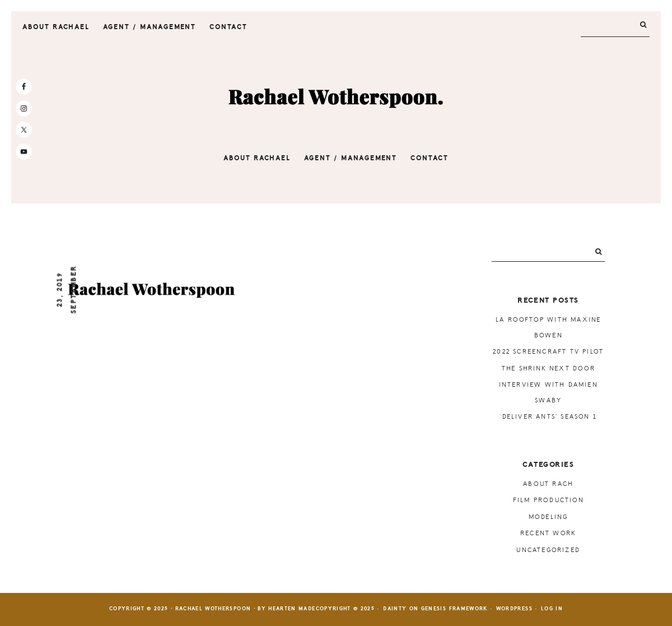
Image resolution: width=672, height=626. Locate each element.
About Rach (548, 484)
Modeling (549, 517)
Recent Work (548, 533)
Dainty (395, 609)
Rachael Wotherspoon (336, 98)
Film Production (549, 500)
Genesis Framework (454, 609)
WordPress (514, 609)
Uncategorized (548, 550)
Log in (552, 609)
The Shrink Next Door (549, 368)
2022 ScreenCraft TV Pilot (548, 352)
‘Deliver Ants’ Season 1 (548, 417)
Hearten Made (292, 609)
